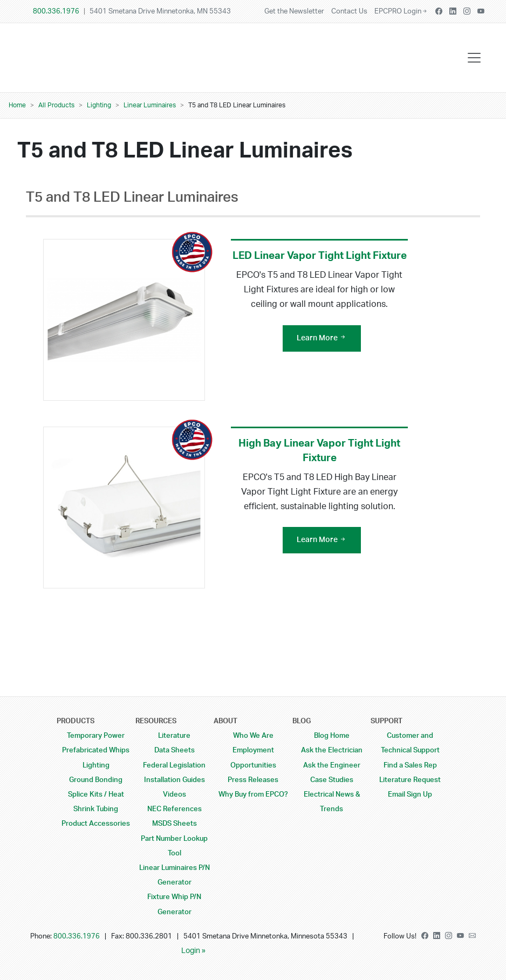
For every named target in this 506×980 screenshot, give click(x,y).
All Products (56, 105)
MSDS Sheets (175, 824)
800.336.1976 (56, 11)
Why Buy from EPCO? (253, 794)
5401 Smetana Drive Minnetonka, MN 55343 (160, 11)
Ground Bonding (96, 780)
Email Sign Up (410, 794)
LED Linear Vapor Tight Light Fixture (320, 256)
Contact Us (349, 11)
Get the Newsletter (294, 11)
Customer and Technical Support (410, 743)
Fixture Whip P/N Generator (174, 904)
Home (17, 105)
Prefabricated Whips (96, 750)
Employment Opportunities (253, 758)
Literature (174, 736)
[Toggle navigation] (474, 58)
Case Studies (332, 780)
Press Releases (253, 780)
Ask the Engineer (332, 765)
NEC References (175, 809)
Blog (302, 721)
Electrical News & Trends (332, 802)
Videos (175, 794)
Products (76, 721)
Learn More (322, 338)
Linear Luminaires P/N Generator (175, 875)
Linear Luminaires (150, 105)
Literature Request (410, 780)
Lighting (99, 105)
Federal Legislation (174, 765)
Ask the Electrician (332, 750)
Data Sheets (175, 750)
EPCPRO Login (401, 11)
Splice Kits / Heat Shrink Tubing (96, 802)
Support (387, 721)
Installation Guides (175, 780)
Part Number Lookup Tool (174, 846)
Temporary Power (96, 736)
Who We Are (253, 736)
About (225, 721)
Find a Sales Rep (410, 765)
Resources (156, 721)
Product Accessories (96, 824)
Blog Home (332, 736)
